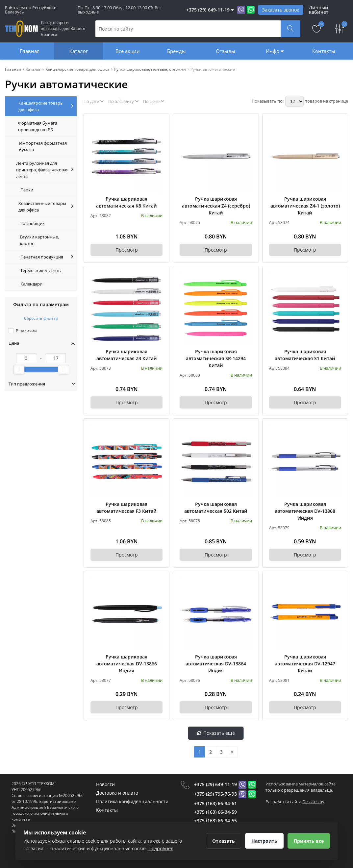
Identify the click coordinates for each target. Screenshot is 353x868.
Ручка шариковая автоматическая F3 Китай (126, 508)
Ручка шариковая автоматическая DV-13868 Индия (305, 511)
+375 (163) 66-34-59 (215, 812)
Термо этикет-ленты (41, 270)
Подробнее (161, 848)
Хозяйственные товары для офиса (46, 207)
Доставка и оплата (117, 793)
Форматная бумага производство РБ (38, 126)
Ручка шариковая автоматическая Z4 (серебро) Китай (216, 206)
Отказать (224, 841)
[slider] (19, 369)
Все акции (128, 51)
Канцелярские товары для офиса (46, 106)
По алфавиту (123, 101)
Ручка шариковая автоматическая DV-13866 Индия (127, 664)
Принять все (309, 841)
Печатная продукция (47, 257)
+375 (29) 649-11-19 (215, 784)
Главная (30, 51)
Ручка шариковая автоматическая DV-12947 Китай (305, 664)
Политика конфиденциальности (132, 801)
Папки (27, 190)
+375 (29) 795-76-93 (215, 794)
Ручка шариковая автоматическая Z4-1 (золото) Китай (305, 206)
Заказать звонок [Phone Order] (281, 10)
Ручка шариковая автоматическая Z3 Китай (127, 355)
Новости (105, 784)
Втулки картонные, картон (39, 240)
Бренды (176, 51)
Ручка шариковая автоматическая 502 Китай (216, 508)
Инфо (275, 51)
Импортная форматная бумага (43, 146)
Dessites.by (313, 802)
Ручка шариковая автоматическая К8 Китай (126, 202)
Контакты (324, 51)
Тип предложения (42, 384)
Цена (42, 343)
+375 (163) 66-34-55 (215, 820)
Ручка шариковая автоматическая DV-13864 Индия (216, 664)
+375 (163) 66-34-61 (215, 803)
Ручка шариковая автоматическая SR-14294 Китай (216, 358)
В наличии (26, 331)
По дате (94, 101)
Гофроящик (33, 223)
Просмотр (127, 250)
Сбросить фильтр (41, 318)
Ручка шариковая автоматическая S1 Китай (305, 355)
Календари (31, 284)
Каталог (79, 51)
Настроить (264, 841)
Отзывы (226, 51)
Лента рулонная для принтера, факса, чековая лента (45, 170)
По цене (154, 101)
